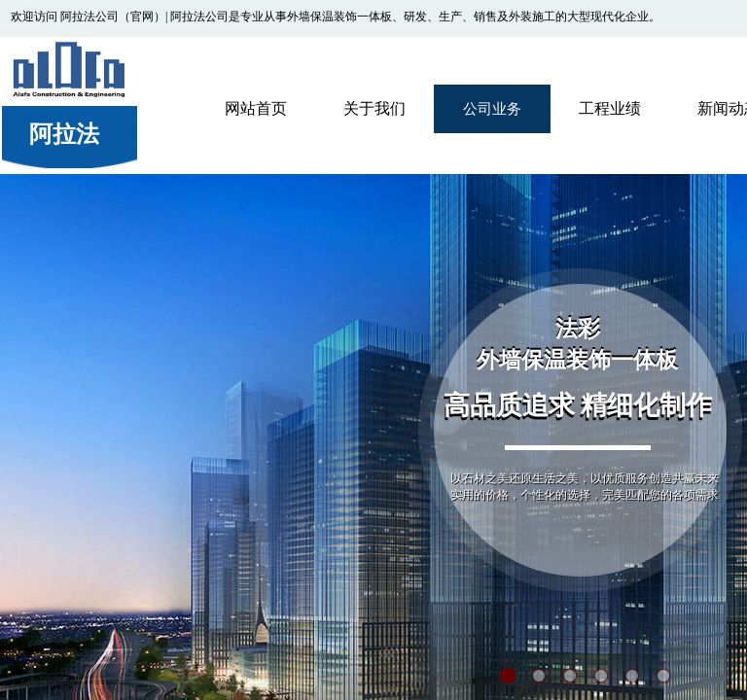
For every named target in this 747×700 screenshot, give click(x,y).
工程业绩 (610, 108)
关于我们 (374, 108)
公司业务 (492, 109)
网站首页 (256, 108)
